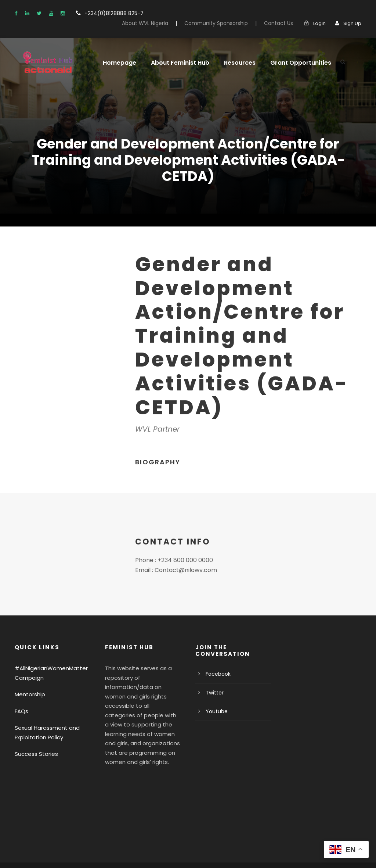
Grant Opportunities (291, 63)
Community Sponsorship (226, 23)
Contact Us (282, 23)
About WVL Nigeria (160, 23)
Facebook (217, 658)
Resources (233, 63)
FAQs (22, 695)
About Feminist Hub (176, 63)
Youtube (215, 695)
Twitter (213, 676)
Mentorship (28, 678)
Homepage (118, 63)
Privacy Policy (32, 852)
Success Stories (35, 738)
